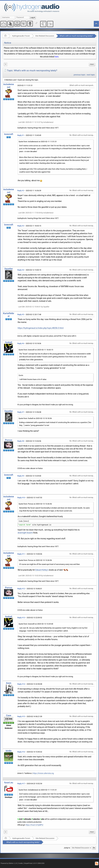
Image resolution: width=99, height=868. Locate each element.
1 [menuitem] (6, 64)
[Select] (26, 521)
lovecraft (9, 134)
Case (9, 715)
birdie (9, 751)
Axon (9, 683)
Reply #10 (21, 498)
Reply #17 (21, 784)
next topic (91, 75)
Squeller (9, 269)
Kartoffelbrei (9, 315)
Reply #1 (21, 135)
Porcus (9, 440)
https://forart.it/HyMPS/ (35, 825)
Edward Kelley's (42, 570)
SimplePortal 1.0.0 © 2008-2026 (34, 863)
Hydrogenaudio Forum (21, 36)
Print (92, 64)
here (57, 57)
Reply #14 (21, 684)
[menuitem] (92, 64)
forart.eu (9, 783)
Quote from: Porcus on (35, 504)
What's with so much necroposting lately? (76, 36)
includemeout (9, 86)
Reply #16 (21, 752)
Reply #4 (21, 270)
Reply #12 (21, 589)
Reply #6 (21, 343)
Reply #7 (21, 412)
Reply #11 (21, 554)
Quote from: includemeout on (38, 142)
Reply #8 (21, 441)
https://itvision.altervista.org (43, 773)
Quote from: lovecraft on (36, 350)
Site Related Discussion (45, 36)
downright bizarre (25, 533)
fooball (9, 342)
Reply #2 (21, 191)
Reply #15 (21, 717)
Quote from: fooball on (35, 418)
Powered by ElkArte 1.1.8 (9, 863)
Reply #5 (21, 315)
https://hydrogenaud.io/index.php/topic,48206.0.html (41, 328)
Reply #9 (21, 476)
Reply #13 (21, 618)
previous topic (79, 75)
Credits (21, 863)
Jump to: (67, 848)
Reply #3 (21, 226)
